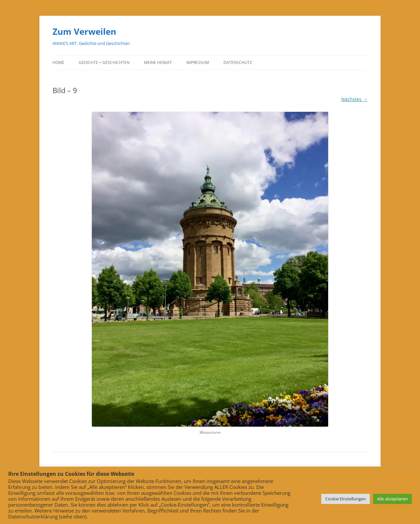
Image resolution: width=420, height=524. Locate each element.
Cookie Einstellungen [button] (346, 499)
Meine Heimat (158, 62)
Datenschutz (238, 62)
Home (58, 62)
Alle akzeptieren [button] (392, 499)
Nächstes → (354, 99)
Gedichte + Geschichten (104, 62)
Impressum (198, 62)
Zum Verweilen (84, 31)
